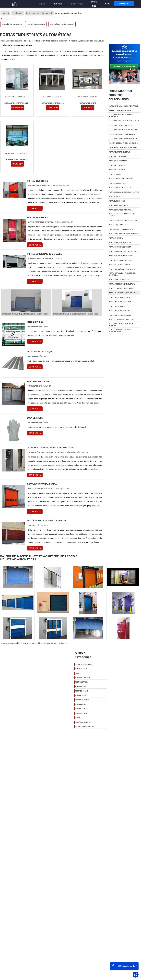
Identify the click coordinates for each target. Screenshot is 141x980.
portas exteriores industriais (121, 288)
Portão (78, 661)
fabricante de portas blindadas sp (123, 139)
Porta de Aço (80, 630)
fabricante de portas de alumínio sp (124, 143)
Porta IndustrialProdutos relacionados (121, 95)
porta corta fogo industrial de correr (122, 215)
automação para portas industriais (62, 24)
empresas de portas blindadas (121, 111)
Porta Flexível (81, 639)
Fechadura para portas (85, 670)
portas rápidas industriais (120, 315)
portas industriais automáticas (122, 293)
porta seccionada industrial (121, 260)
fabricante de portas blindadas (122, 134)
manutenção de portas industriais (123, 148)
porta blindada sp (116, 197)
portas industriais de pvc (119, 306)
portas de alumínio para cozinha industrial (122, 274)
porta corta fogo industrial (121, 210)
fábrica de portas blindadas (120, 125)
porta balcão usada (117, 170)
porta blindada (115, 174)
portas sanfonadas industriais (122, 320)
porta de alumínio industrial (121, 229)
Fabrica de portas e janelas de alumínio (121, 324)
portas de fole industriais (120, 280)
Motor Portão (81, 612)
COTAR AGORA (35, 285)
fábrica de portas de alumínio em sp (123, 130)
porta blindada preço (118, 183)
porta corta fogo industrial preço (123, 220)
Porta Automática (82, 621)
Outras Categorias (83, 599)
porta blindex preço (117, 201)
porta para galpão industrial (121, 256)
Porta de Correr (82, 635)
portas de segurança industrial (122, 284)
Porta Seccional (82, 652)
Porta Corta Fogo (82, 626)
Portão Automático (83, 666)
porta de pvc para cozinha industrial (124, 234)
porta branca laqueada (118, 205)
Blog (108, 4)
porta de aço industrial (119, 225)
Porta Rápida (80, 648)
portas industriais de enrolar (121, 302)
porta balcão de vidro (118, 161)
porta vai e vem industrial (119, 265)
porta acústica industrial (119, 152)
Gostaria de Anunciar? (124, 4)
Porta (78, 617)
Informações (76, 4)
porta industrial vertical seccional (124, 251)
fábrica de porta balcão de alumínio (124, 121)
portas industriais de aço (119, 297)
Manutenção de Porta (84, 608)
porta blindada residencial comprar (124, 192)
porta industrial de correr (120, 247)
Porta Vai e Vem (81, 657)
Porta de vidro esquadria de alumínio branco (120, 330)
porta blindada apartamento (12, 24)
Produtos (57, 4)
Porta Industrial (82, 644)
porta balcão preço (117, 165)
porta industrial (116, 238)
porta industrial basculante (121, 242)
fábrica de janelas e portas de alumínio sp (121, 115)
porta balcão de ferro (118, 156)
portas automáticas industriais (122, 269)
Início (42, 4)
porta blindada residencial (36, 24)
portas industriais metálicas (121, 311)
